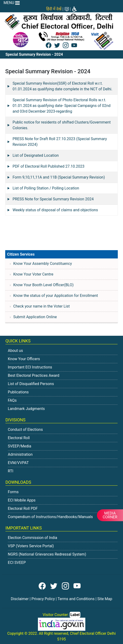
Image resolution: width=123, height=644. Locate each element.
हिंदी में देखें (54, 9)
